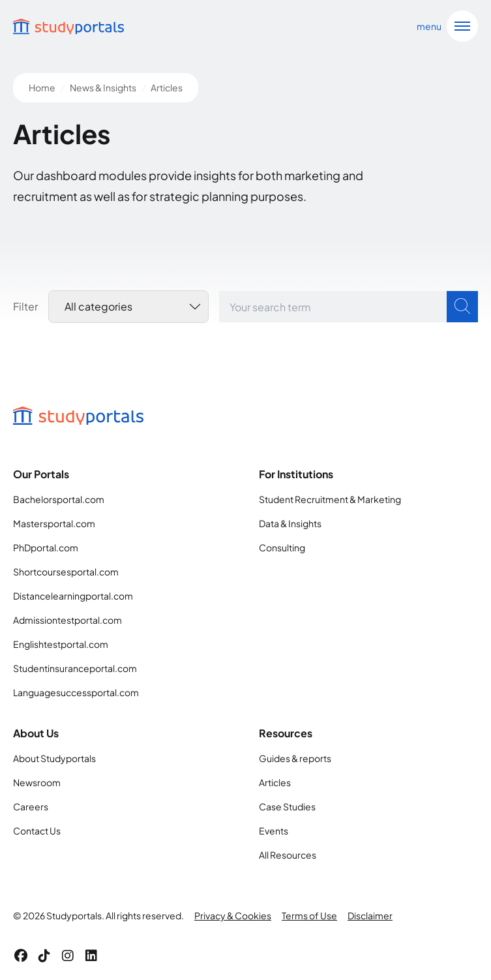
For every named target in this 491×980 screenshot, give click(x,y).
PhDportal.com (46, 547)
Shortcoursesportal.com (66, 572)
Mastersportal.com (54, 523)
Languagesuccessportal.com (76, 692)
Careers (31, 806)
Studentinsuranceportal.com (75, 668)
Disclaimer (370, 915)
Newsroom (37, 782)
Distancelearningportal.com (73, 596)
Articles (275, 782)
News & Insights (103, 87)
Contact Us (37, 831)
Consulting (282, 547)
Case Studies (287, 806)
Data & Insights (290, 523)
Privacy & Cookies (233, 915)
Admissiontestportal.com (67, 620)
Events (274, 831)
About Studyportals (54, 758)
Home (42, 87)
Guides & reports (295, 758)
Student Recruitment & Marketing (330, 499)
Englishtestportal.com (61, 644)
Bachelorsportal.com (59, 499)
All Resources (288, 855)
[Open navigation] (445, 26)
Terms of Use (309, 915)
